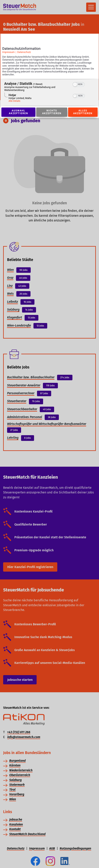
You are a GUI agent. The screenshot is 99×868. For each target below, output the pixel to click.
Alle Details (15, 101)
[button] (75, 85)
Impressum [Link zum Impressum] (9, 52)
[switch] (79, 84)
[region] (50, 93)
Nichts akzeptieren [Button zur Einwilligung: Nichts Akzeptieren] (52, 112)
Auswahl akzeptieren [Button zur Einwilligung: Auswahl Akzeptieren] (19, 112)
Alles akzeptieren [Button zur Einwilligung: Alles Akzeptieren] (83, 112)
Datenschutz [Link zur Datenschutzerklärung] (24, 52)
